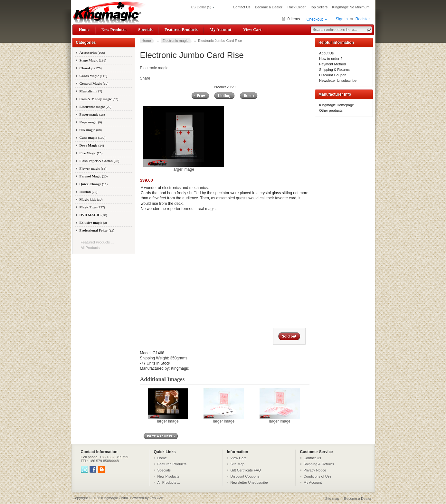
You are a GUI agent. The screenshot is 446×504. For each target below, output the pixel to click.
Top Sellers (319, 7)
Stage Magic (93, 60)
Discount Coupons (245, 476)
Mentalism (91, 91)
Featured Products (181, 29)
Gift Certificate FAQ (246, 470)
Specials (145, 29)
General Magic (94, 83)
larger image (168, 419)
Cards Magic (94, 76)
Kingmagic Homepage (337, 105)
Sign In (342, 19)
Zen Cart (157, 498)
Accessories (92, 52)
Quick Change (94, 184)
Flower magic (93, 168)
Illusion (89, 192)
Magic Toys (92, 207)
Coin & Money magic (99, 99)
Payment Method (332, 64)
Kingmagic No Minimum (351, 7)
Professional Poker (97, 230)
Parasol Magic (94, 176)
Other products (331, 110)
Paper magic (92, 114)
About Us (326, 53)
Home (84, 29)
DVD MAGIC (93, 215)
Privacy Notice (315, 470)
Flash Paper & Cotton (100, 161)
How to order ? (331, 59)
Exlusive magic (93, 223)
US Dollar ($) (201, 7)
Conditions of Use (318, 476)
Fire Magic (91, 153)
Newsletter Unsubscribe (338, 81)
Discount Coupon (333, 75)
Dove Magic (92, 145)
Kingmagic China (114, 498)
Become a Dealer (269, 7)
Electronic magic (175, 41)
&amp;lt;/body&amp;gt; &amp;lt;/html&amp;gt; (221, 267)
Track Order (296, 7)
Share (145, 78)
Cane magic (93, 138)
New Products (114, 29)
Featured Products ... (97, 242)
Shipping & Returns (334, 70)
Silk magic (91, 130)
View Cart (252, 29)
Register (363, 19)
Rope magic (91, 122)
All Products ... (92, 248)
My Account (220, 29)
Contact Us (242, 7)
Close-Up (91, 68)
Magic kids (91, 199)
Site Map (237, 464)
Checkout (315, 19)
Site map (332, 499)
